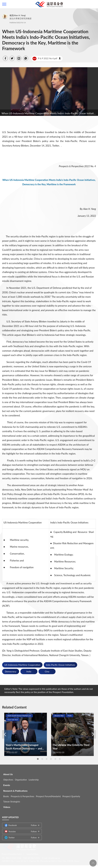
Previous (5, 734)
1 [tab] (38, 759)
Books (6, 794)
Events (7, 783)
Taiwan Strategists (12, 799)
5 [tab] (55, 759)
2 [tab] (42, 759)
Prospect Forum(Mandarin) (48, 794)
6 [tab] (60, 759)
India (29, 671)
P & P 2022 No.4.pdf (45, 58)
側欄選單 (4, 4)
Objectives (8, 777)
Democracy (11, 671)
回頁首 (93, 863)
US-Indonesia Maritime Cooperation (22, 665)
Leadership (34, 777)
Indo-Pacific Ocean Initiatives (61, 665)
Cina (47, 671)
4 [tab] (51, 759)
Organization (21, 777)
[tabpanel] (26, 734)
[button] (5, 58)
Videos (7, 805)
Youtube (21, 829)
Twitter (21, 835)
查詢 (94, 4)
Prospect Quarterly (71, 794)
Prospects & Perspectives (23, 794)
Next (93, 734)
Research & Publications (15, 789)
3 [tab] (47, 759)
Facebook (21, 823)
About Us (8, 772)
